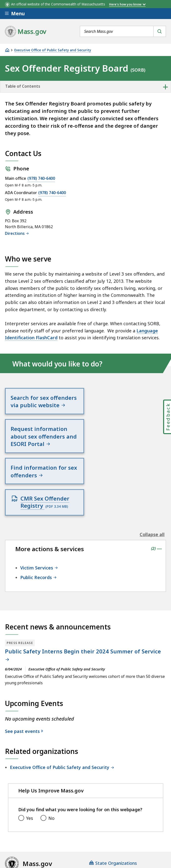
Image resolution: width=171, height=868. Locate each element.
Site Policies (125, 821)
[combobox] (123, 31)
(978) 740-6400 (41, 178)
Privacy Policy (91, 821)
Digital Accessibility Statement (37, 821)
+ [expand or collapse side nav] (165, 87)
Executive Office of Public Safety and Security (53, 50)
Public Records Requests (31, 834)
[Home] (7, 50)
